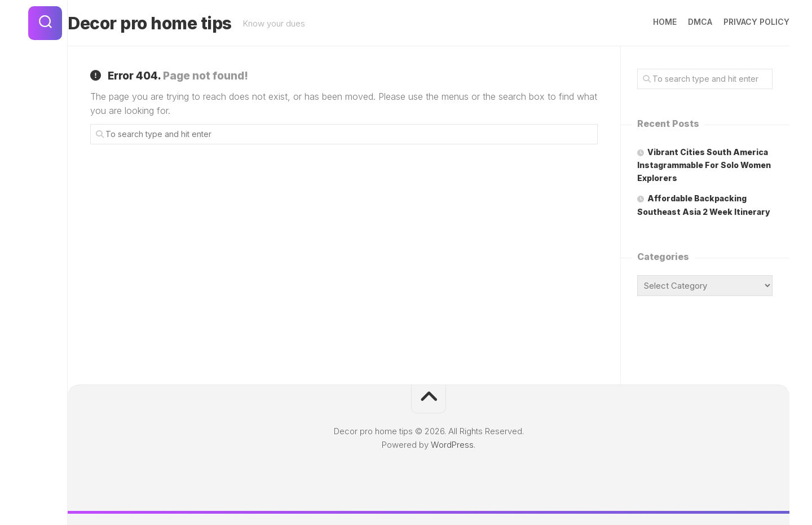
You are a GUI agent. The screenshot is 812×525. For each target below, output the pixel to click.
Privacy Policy (734, 22)
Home (642, 22)
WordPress (452, 445)
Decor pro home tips (172, 23)
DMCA (678, 22)
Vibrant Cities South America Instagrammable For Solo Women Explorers (704, 165)
